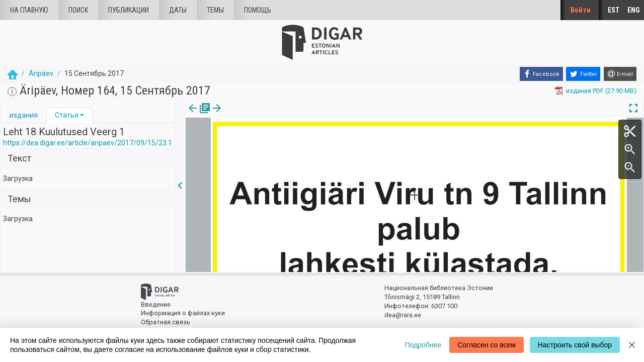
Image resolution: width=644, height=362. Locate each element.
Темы (215, 10)
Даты (178, 10)
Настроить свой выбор (575, 345)
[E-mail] (620, 74)
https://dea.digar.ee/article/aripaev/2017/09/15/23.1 (88, 143)
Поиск (78, 10)
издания (24, 115)
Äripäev (41, 73)
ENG (634, 10)
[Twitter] (583, 74)
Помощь (258, 10)
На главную (29, 10)
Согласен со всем (487, 345)
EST (614, 10)
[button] (82, 115)
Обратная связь (166, 322)
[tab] (24, 115)
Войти (581, 10)
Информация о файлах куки (183, 313)
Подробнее (423, 345)
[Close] (632, 345)
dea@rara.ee (403, 315)
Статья (67, 115)
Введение (156, 304)
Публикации (129, 10)
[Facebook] (541, 74)
